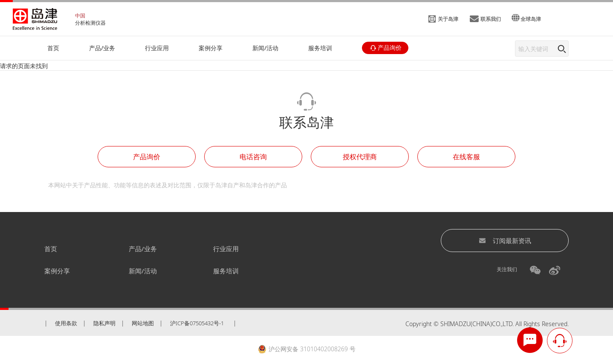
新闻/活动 (143, 271)
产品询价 (147, 157)
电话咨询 (253, 157)
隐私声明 (104, 323)
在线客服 (466, 157)
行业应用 (226, 249)
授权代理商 (360, 157)
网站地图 (143, 323)
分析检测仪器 (90, 23)
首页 (51, 249)
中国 (80, 16)
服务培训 (226, 271)
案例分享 (57, 271)
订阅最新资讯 (505, 241)
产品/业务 (143, 249)
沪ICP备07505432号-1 (197, 323)
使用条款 (66, 323)
